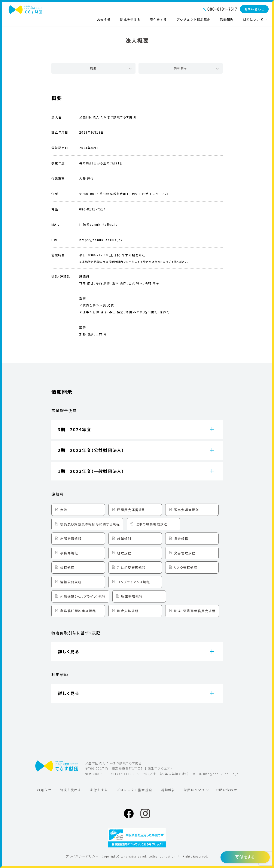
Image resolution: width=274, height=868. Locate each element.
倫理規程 (67, 567)
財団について (253, 19)
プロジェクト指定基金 (194, 19)
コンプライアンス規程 (134, 582)
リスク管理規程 (186, 567)
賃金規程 (181, 539)
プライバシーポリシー (82, 856)
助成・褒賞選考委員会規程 (195, 611)
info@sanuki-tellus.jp (221, 774)
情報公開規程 (71, 582)
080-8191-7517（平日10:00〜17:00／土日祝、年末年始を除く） (141, 774)
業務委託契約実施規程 (78, 611)
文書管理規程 (185, 553)
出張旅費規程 (71, 539)
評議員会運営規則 (131, 510)
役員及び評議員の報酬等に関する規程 (90, 524)
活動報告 (227, 19)
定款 (64, 510)
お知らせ (104, 19)
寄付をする (159, 19)
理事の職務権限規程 (152, 524)
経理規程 (124, 553)
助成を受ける (130, 19)
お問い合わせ (254, 9)
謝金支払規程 (128, 611)
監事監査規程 (132, 596)
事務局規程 (69, 553)
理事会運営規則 (187, 510)
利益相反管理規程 (131, 567)
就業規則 (124, 539)
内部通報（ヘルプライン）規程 (83, 596)
